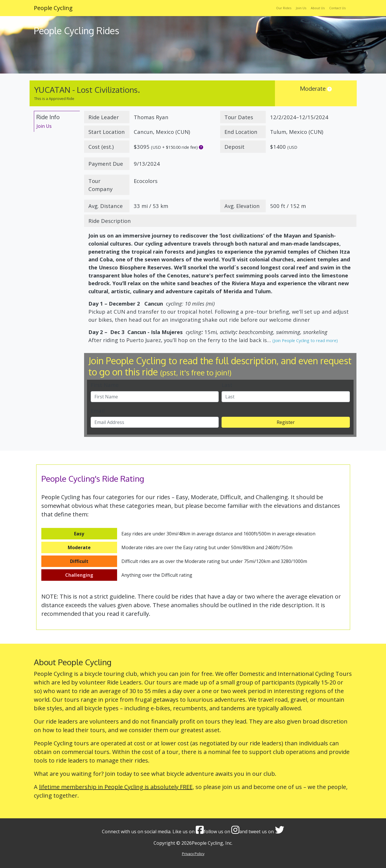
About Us (318, 8)
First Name (105, 385)
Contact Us (337, 8)
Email (98, 411)
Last (227, 385)
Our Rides (284, 8)
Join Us (301, 8)
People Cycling (53, 8)
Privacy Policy (193, 854)
